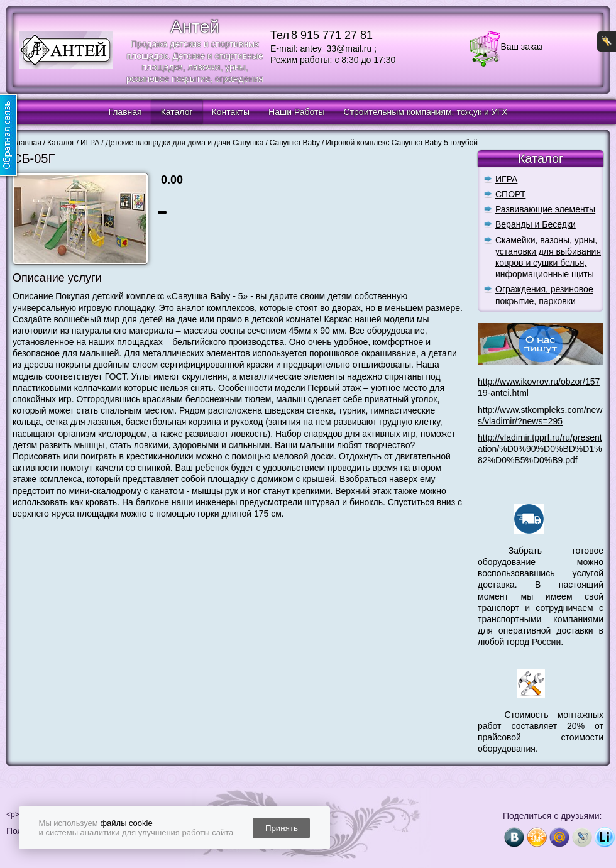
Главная (125, 112)
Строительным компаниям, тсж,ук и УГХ (426, 112)
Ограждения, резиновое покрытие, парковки (544, 295)
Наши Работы (296, 112)
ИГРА (506, 179)
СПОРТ (510, 194)
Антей (195, 27)
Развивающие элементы (545, 209)
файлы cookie (126, 823)
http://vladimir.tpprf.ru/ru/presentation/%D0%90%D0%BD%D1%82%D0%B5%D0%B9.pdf (540, 449)
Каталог (177, 112)
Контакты (231, 112)
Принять (282, 828)
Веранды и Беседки (536, 224)
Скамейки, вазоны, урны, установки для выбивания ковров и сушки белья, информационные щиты (548, 257)
